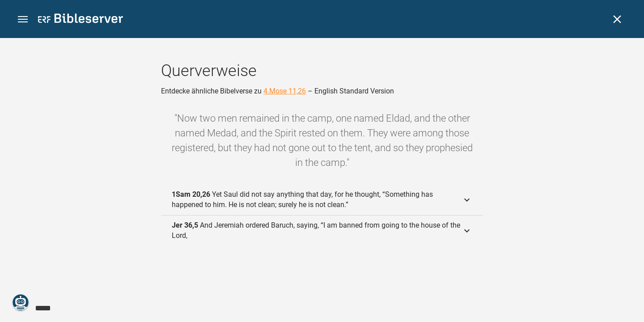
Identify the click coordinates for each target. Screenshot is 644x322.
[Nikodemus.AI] (21, 302)
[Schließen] (617, 19)
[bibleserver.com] (80, 20)
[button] (23, 19)
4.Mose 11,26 (285, 91)
